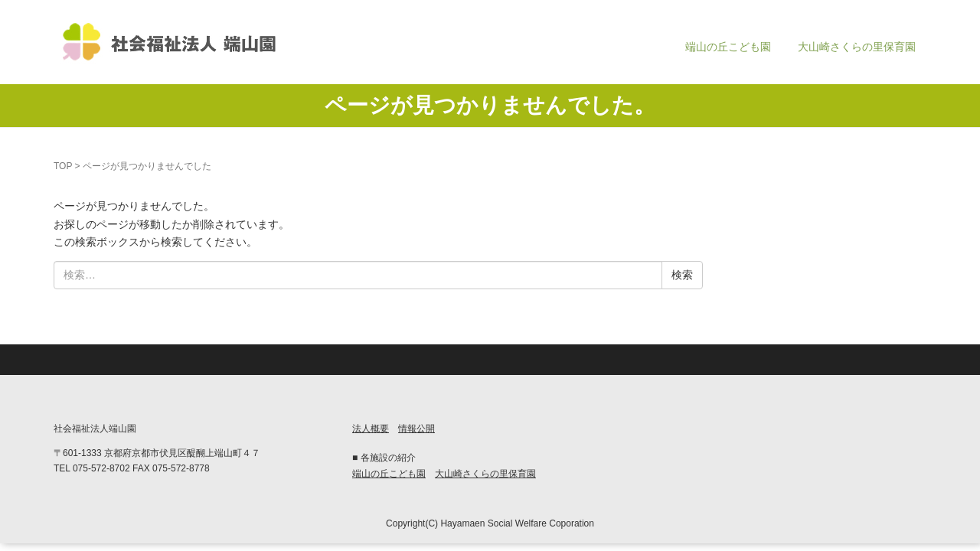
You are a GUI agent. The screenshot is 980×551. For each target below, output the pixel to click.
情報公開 (416, 429)
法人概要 (371, 429)
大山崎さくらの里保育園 (857, 47)
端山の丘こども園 (728, 47)
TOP (63, 166)
